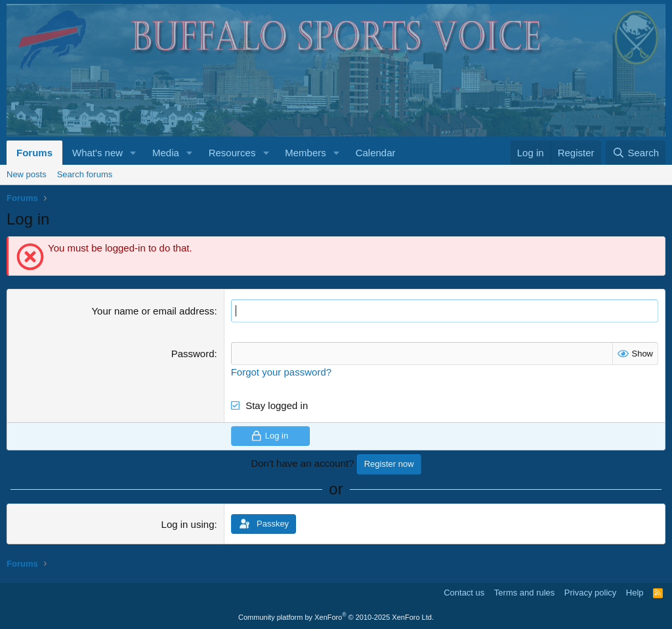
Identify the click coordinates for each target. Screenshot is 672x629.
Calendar (376, 153)
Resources (232, 153)
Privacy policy (590, 593)
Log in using (188, 524)
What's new (97, 153)
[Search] (636, 153)
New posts (27, 174)
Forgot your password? (281, 372)
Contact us (464, 593)
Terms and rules (524, 593)
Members (305, 153)
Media (166, 153)
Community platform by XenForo (336, 617)
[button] (133, 153)
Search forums (85, 174)
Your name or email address (153, 311)
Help (635, 593)
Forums (34, 153)
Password (193, 354)
